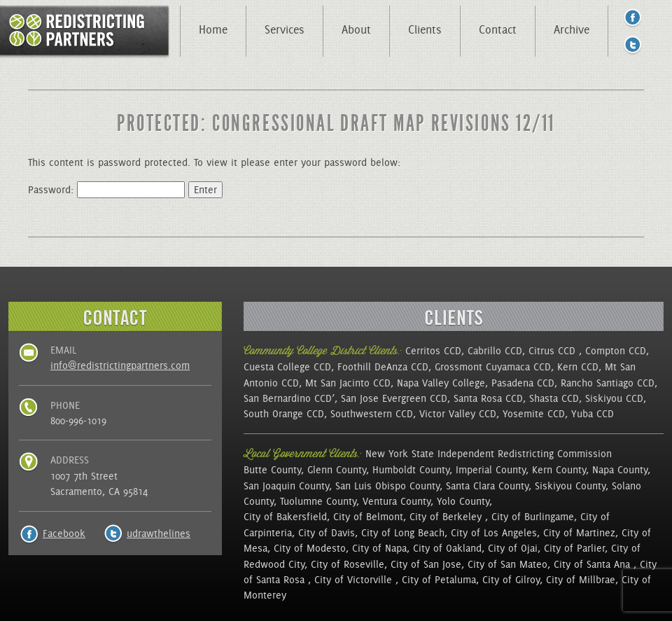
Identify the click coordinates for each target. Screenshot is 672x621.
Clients (425, 29)
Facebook (64, 533)
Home (213, 29)
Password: (106, 190)
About (356, 29)
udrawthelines (159, 533)
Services (285, 29)
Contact (498, 29)
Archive (572, 29)
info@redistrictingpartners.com (120, 365)
